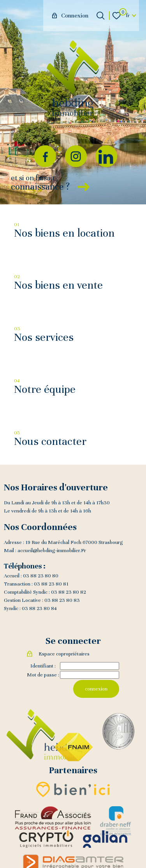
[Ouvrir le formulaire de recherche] (100, 16)
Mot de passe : (43, 675)
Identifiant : (43, 666)
